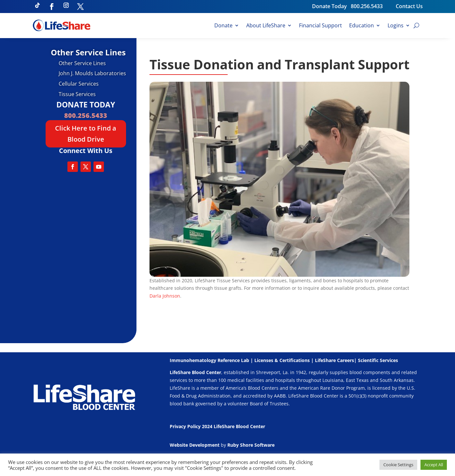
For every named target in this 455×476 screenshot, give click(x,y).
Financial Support (320, 26)
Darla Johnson (165, 296)
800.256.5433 (373, 6)
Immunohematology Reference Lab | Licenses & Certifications (240, 360)
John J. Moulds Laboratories (92, 73)
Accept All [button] (434, 465)
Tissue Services (77, 94)
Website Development (195, 445)
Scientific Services (378, 360)
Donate (223, 26)
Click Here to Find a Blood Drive (86, 134)
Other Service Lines (82, 63)
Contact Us (409, 6)
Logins (396, 26)
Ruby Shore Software (251, 445)
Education (362, 26)
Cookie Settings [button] (398, 465)
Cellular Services (79, 84)
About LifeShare (266, 26)
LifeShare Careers (334, 360)
